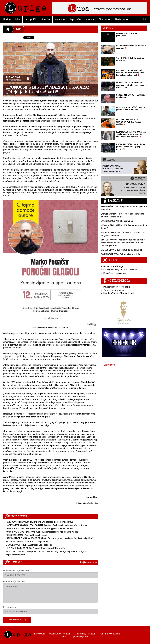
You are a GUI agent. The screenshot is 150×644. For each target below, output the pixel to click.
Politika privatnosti (110, 634)
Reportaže (75, 19)
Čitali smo (104, 19)
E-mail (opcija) (51, 610)
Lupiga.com (110, 365)
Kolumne (60, 19)
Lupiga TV (30, 19)
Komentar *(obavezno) (51, 592)
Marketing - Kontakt (85, 634)
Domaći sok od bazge (113, 266)
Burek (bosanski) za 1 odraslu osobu (120, 270)
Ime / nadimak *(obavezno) (51, 574)
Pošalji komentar (17, 620)
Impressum (39, 634)
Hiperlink (45, 19)
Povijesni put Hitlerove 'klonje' (117, 287)
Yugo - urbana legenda (114, 290)
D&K (18, 19)
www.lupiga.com (81, 637)
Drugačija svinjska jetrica (115, 273)
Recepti (111, 260)
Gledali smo (121, 19)
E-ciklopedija (116, 281)
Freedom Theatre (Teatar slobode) (119, 293)
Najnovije (109, 28)
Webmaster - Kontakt (60, 634)
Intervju (90, 19)
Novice (7, 19)
